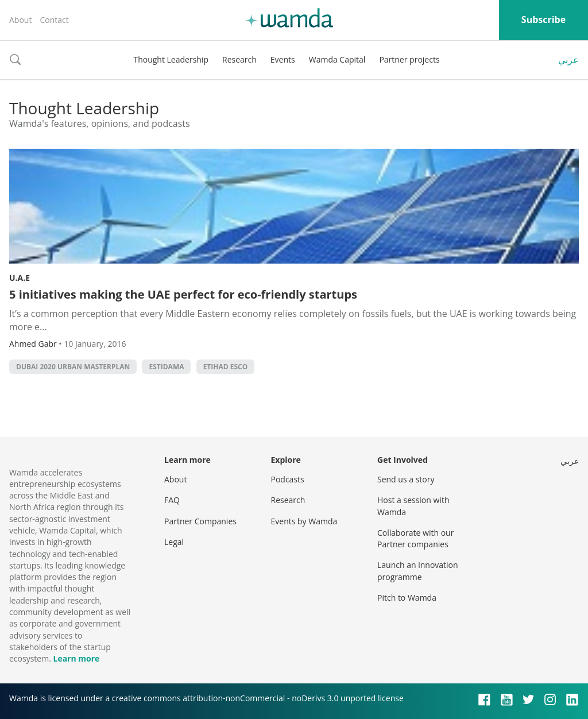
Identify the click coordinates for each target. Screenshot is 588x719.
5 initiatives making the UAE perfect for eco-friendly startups (183, 294)
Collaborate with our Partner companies (415, 538)
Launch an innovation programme (418, 571)
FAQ (172, 500)
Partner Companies (200, 521)
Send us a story (406, 479)
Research (239, 59)
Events (283, 59)
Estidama (166, 367)
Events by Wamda (304, 521)
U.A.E (20, 278)
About (20, 20)
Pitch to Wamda (407, 598)
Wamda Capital (337, 59)
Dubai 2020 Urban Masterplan (73, 367)
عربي (568, 60)
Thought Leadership (171, 59)
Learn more (76, 658)
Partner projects (409, 59)
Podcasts (288, 479)
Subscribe (543, 20)
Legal (174, 542)
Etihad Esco (226, 367)
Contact (54, 20)
